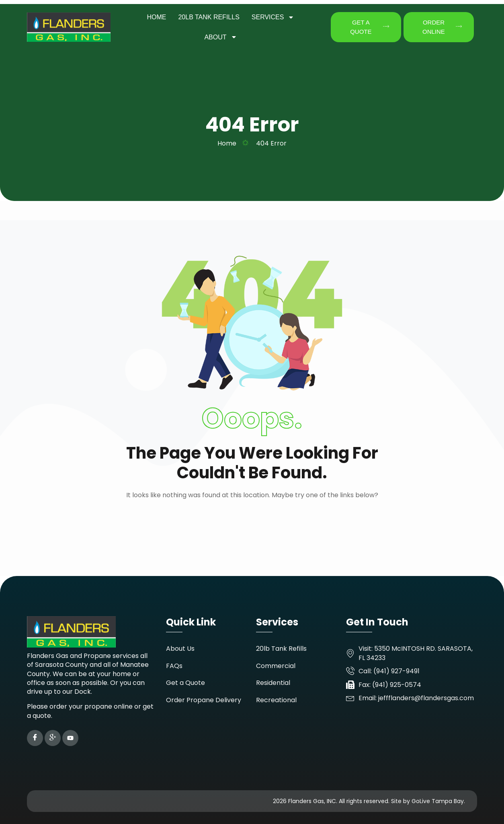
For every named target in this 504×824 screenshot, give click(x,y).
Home (156, 17)
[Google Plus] (53, 738)
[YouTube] (70, 738)
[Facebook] (35, 738)
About (220, 37)
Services (273, 17)
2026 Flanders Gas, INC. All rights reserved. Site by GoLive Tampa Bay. (369, 801)
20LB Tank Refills (209, 17)
